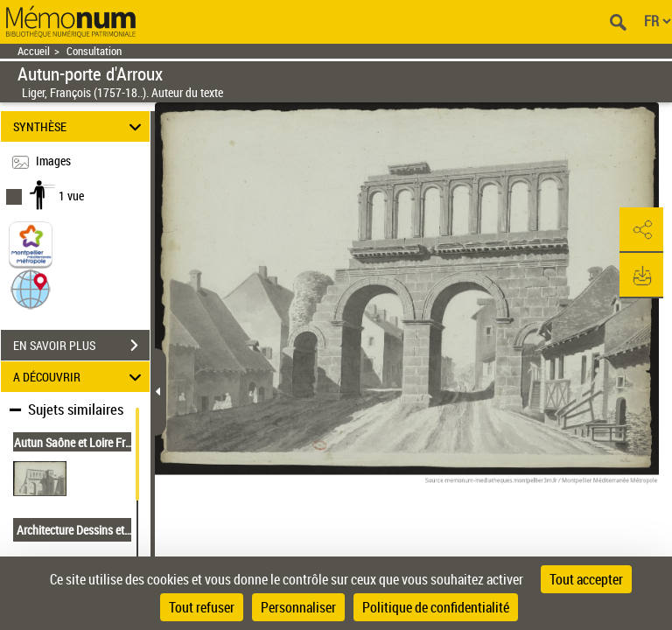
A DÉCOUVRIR (80, 377)
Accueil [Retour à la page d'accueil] (34, 51)
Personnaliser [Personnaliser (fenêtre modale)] (298, 607)
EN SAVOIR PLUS (81, 346)
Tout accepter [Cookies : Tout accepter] (586, 579)
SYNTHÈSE (80, 126)
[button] (31, 288)
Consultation (94, 51)
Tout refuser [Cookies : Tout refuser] (202, 607)
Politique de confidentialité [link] (436, 607)
